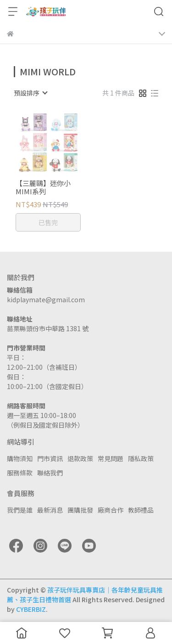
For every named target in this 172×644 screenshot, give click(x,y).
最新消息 (50, 510)
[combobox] (30, 93)
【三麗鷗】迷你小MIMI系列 (43, 187)
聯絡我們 (50, 473)
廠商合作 (111, 510)
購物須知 (20, 458)
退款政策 (80, 458)
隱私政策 (141, 458)
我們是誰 (20, 510)
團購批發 (80, 510)
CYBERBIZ (31, 609)
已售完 (48, 222)
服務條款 (20, 473)
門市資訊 (50, 458)
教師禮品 (141, 510)
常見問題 (111, 458)
